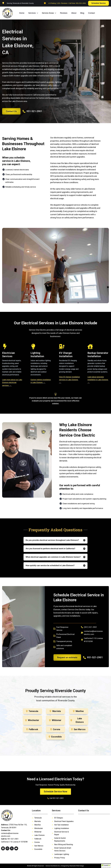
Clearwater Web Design (77, 866)
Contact (91, 13)
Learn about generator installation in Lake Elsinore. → (98, 380)
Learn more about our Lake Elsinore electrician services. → (12, 383)
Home (22, 13)
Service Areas (49, 13)
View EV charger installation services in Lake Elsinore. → (69, 380)
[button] (98, 3)
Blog (82, 13)
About (73, 13)
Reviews (63, 13)
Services (33, 13)
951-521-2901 (81, 3)
